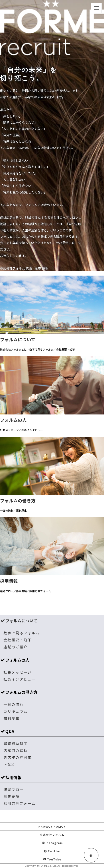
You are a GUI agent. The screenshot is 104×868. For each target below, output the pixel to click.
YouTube (52, 859)
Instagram (52, 843)
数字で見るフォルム (22, 633)
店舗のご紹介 (16, 647)
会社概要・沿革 (18, 640)
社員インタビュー (20, 679)
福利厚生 (12, 718)
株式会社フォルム (52, 835)
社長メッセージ (18, 672)
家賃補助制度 (16, 743)
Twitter (52, 851)
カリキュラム (16, 711)
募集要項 (12, 796)
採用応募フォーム (20, 803)
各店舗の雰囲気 (18, 757)
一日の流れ (14, 704)
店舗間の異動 (16, 750)
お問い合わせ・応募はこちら (52, 816)
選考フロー (14, 789)
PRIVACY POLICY (52, 826)
